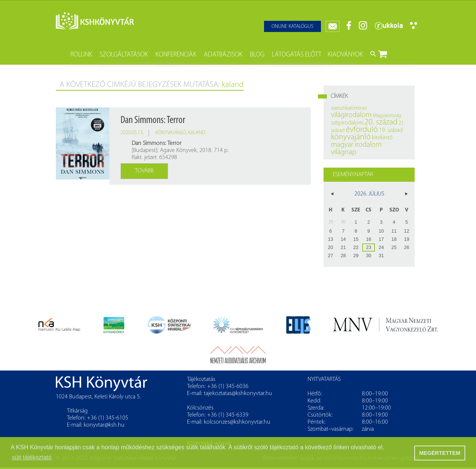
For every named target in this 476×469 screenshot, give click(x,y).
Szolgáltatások (124, 55)
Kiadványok (345, 55)
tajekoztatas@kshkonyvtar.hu (238, 394)
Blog (257, 55)
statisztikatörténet (349, 108)
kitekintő (382, 138)
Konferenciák (176, 55)
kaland (197, 133)
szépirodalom (347, 123)
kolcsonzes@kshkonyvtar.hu (237, 422)
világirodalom (351, 115)
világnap (344, 152)
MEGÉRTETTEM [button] (440, 453)
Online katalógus (292, 27)
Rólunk (81, 55)
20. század (381, 122)
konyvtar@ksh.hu (104, 425)
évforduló (362, 130)
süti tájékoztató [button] (32, 457)
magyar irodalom (356, 145)
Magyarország (387, 116)
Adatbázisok (223, 55)
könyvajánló (171, 133)
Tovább (144, 171)
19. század (391, 130)
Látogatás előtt (297, 55)
